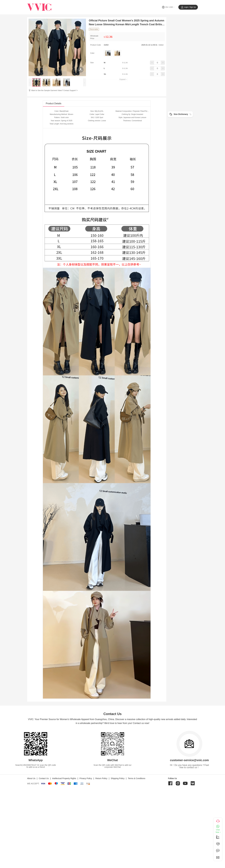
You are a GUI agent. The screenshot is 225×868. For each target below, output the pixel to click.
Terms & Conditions (137, 778)
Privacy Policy (86, 778)
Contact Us (44, 778)
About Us (31, 778)
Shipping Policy (118, 778)
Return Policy (101, 778)
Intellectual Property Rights (64, 778)
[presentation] (30, 82)
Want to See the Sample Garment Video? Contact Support (55, 90)
